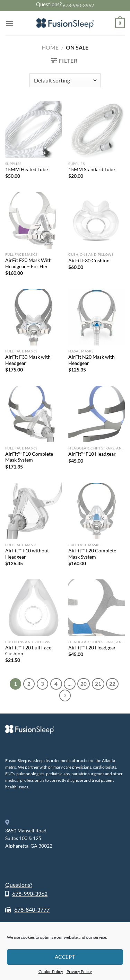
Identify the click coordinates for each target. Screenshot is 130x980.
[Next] (65, 695)
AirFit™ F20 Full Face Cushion (28, 651)
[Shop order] (65, 80)
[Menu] (9, 23)
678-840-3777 (32, 909)
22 (112, 684)
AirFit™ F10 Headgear (92, 454)
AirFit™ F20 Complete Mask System (92, 554)
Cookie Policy (51, 972)
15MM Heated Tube (27, 169)
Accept (65, 957)
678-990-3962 (78, 5)
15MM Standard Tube (92, 169)
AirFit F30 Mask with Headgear (28, 360)
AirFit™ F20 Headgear (92, 648)
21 (98, 684)
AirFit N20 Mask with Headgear (92, 360)
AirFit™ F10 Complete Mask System (29, 457)
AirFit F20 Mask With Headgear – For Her (28, 263)
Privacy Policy (79, 972)
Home (50, 47)
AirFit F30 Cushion (89, 261)
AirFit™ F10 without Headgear (27, 554)
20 (84, 684)
